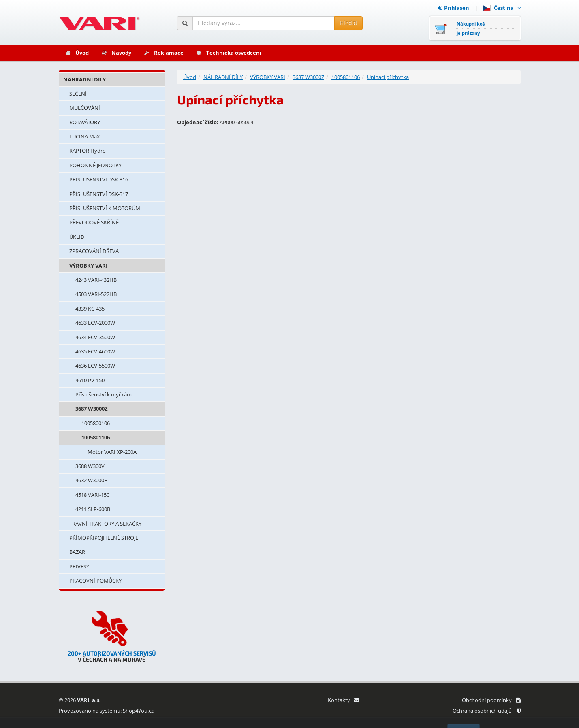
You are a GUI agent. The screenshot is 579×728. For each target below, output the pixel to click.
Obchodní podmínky (491, 700)
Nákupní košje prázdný (471, 28)
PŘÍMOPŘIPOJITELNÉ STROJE (104, 538)
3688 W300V (90, 466)
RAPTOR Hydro (88, 151)
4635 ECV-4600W (95, 351)
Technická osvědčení (229, 53)
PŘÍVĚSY (79, 566)
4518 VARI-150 (92, 495)
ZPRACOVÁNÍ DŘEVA (94, 251)
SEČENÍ (78, 94)
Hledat (348, 23)
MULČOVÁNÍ (85, 108)
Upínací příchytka (388, 77)
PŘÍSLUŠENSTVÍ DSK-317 (99, 194)
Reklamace (163, 53)
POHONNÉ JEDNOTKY (95, 165)
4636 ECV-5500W (95, 366)
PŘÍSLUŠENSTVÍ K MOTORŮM (105, 208)
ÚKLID (77, 237)
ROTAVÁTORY (85, 122)
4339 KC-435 (90, 309)
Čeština (502, 8)
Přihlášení (454, 8)
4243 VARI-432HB (96, 280)
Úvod (77, 53)
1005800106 (96, 423)
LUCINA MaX (85, 136)
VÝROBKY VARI (88, 266)
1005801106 (96, 437)
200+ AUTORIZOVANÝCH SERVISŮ (112, 653)
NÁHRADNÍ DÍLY (84, 79)
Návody (116, 53)
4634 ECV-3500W (95, 337)
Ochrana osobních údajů (487, 711)
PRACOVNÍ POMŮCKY (95, 581)
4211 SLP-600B (93, 509)
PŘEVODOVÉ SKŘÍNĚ (94, 222)
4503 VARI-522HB (96, 294)
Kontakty (343, 700)
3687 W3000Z (92, 409)
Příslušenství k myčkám (104, 394)
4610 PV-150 (90, 380)
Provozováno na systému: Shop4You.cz (106, 711)
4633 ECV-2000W (95, 323)
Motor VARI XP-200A (112, 452)
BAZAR (77, 552)
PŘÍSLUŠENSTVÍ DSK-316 (99, 179)
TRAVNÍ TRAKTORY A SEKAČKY (105, 524)
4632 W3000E (91, 480)
